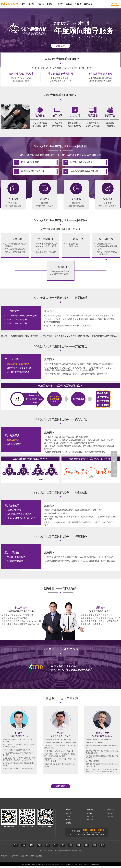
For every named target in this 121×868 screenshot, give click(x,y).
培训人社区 (90, 816)
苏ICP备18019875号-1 (49, 864)
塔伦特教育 (25, 856)
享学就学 (15, 856)
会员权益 (111, 813)
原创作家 (90, 813)
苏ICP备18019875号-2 (60, 864)
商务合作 (69, 823)
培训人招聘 (90, 820)
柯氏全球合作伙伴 (37, 856)
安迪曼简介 (69, 813)
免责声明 (69, 816)
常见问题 (111, 816)
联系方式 (69, 820)
